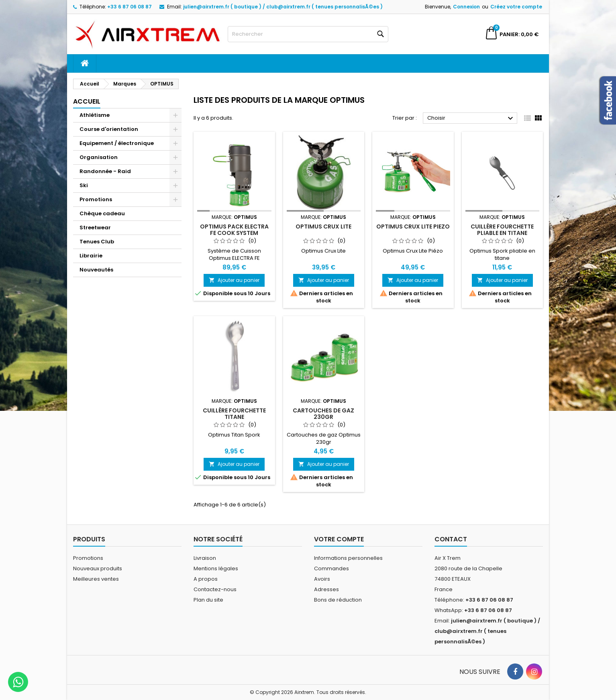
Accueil (87, 101)
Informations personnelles (348, 558)
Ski (84, 185)
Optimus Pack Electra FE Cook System (234, 230)
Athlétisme (95, 115)
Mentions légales (216, 568)
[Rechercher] (308, 34)
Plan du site (208, 600)
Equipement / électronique (117, 143)
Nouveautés (96, 270)
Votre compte (339, 539)
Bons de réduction (338, 600)
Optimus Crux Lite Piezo (413, 227)
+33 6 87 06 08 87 (130, 7)
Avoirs (322, 579)
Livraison (205, 558)
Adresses (326, 589)
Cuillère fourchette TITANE (234, 414)
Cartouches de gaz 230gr (323, 414)
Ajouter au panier (234, 280)
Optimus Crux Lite (323, 227)
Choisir (471, 118)
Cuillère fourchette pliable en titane (502, 230)
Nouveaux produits (98, 568)
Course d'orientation (109, 129)
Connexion (466, 7)
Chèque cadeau (102, 213)
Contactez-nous (215, 589)
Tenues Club (97, 242)
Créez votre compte (516, 7)
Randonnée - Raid (105, 171)
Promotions (96, 199)
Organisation (99, 157)
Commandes (331, 568)
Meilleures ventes (96, 579)
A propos (206, 579)
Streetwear (95, 228)
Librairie (91, 256)
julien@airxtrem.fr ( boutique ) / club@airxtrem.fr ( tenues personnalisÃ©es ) (283, 7)
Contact (451, 539)
